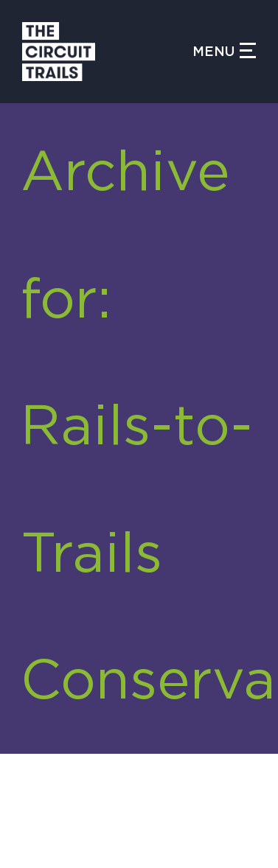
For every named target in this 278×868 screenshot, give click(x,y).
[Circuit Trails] (107, 52)
